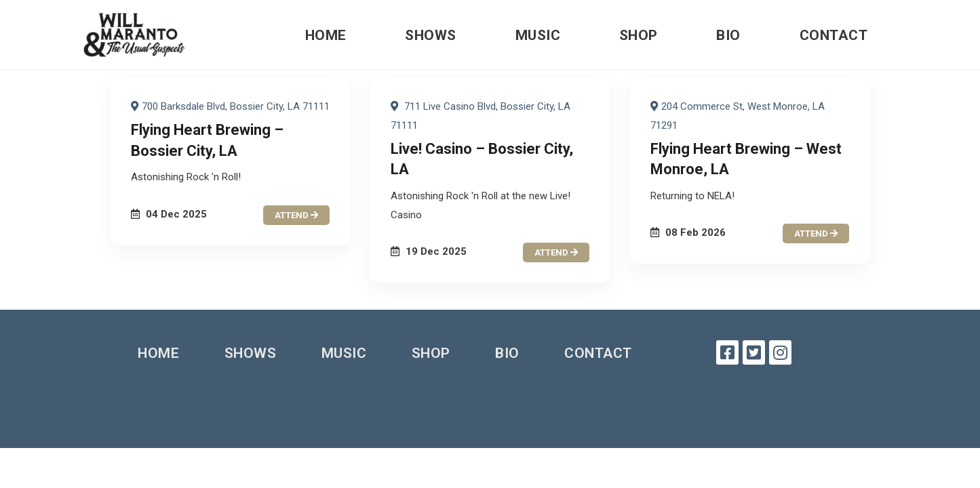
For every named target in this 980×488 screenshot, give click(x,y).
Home (326, 35)
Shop (639, 35)
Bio (728, 35)
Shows (431, 35)
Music (538, 35)
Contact (834, 35)
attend (296, 215)
